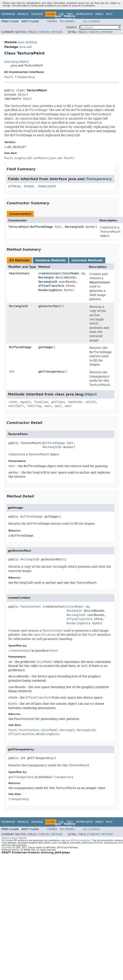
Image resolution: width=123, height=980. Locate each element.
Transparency (25, 77)
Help (109, 14)
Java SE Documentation (78, 840)
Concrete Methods (87, 260)
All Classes (92, 21)
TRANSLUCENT (47, 186)
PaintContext (19, 273)
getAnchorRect (49, 306)
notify (90, 402)
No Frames (67, 21)
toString (34, 406)
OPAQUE (29, 186)
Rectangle (46, 278)
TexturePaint (19, 227)
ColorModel (71, 273)
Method (57, 32)
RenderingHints (50, 290)
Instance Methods (51, 260)
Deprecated (84, 14)
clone (13, 402)
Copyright (7, 848)
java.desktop (27, 42)
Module (23, 14)
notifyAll (16, 406)
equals (25, 402)
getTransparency (51, 372)
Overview (8, 14)
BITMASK (14, 186)
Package (37, 14)
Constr (44, 32)
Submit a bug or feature (14, 838)
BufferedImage (42, 227)
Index (99, 14)
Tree (70, 14)
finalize (41, 402)
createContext (49, 273)
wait (48, 406)
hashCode (75, 402)
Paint (9, 77)
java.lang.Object (17, 62)
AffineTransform (51, 286)
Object (23, 95)
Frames (52, 21)
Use (61, 14)
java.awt (25, 47)
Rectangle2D (74, 227)
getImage (45, 347)
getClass (58, 402)
